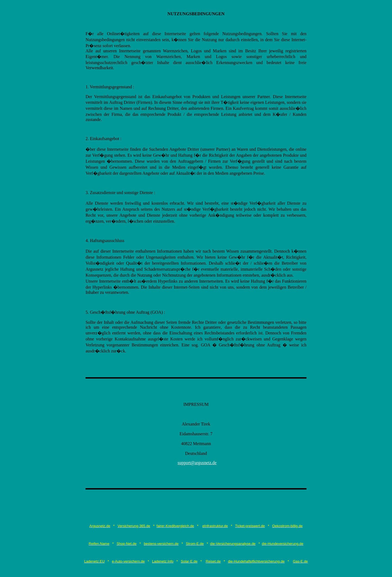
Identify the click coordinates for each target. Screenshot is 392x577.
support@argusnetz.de (197, 463)
